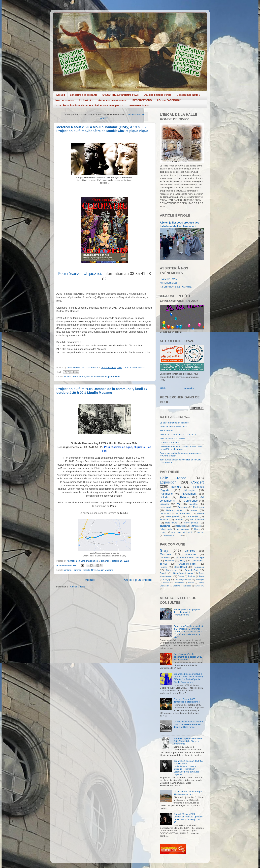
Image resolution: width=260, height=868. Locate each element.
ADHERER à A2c (139, 105)
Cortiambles (190, 554)
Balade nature (174, 510)
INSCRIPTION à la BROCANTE (176, 287)
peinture (176, 487)
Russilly (164, 573)
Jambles (190, 551)
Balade (164, 497)
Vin (179, 504)
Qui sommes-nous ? (189, 95)
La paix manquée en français (174, 423)
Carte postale (191, 523)
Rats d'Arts (171, 523)
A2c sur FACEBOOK (169, 100)
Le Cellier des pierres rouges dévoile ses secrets (188, 793)
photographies (183, 529)
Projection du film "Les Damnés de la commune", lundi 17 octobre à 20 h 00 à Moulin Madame (102, 391)
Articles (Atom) (77, 587)
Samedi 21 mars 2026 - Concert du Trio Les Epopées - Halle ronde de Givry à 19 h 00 (188, 818)
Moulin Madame (99, 376)
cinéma (68, 376)
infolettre (193, 504)
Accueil (60, 95)
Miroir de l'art (166, 431)
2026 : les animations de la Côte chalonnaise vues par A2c (90, 105)
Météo (163, 388)
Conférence (191, 501)
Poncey (164, 567)
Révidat (166, 583)
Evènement (190, 494)
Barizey (192, 576)
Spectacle (183, 507)
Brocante (164, 504)
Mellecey (169, 561)
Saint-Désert (181, 567)
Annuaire (189, 388)
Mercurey (165, 554)
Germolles (165, 558)
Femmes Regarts (81, 376)
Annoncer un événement (113, 100)
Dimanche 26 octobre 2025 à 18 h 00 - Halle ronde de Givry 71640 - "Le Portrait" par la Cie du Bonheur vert (188, 678)
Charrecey (171, 570)
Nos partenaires (65, 100)
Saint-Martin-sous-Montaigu (190, 558)
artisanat (179, 520)
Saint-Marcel (179, 583)
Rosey (181, 576)
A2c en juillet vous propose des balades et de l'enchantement (187, 612)
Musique (189, 490)
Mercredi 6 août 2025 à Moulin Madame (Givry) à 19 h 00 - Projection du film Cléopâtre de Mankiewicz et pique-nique (102, 129)
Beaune (191, 583)
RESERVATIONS (142, 100)
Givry (94, 570)
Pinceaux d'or (183, 513)
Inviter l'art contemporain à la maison (178, 434)
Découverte (181, 526)
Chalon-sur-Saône (188, 564)
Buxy (202, 576)
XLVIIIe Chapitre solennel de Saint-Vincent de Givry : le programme (188, 741)
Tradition (164, 520)
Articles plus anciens (138, 580)
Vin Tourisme (197, 520)
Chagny (167, 579)
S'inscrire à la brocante (84, 95)
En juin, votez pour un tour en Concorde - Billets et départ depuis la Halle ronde (188, 724)
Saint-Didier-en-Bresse (182, 586)
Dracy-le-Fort (191, 570)
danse (194, 510)
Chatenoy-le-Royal (183, 579)
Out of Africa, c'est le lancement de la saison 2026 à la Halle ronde (188, 657)
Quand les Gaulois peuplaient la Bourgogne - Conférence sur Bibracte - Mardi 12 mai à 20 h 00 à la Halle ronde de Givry (188, 632)
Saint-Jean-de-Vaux (183, 573)
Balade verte (166, 529)
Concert (197, 482)
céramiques (192, 516)
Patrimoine (166, 494)
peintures (164, 513)
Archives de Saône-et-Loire (173, 427)
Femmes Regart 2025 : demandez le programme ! (187, 700)
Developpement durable (172, 535)
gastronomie (166, 507)
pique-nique (114, 376)
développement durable (182, 532)
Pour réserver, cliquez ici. (80, 273)
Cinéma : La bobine (170, 442)
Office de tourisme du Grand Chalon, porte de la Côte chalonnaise (181, 448)
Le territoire (86, 100)
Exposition (168, 482)
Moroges (200, 579)
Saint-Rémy (199, 586)
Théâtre (184, 497)
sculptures (165, 526)
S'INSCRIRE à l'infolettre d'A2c (121, 95)
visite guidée (172, 516)
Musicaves (198, 507)
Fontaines (199, 567)
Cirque (197, 529)
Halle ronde (173, 478)
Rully (183, 561)
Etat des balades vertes (158, 95)
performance (195, 526)
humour (163, 532)
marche (200, 532)
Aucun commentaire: (135, 368)
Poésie (200, 513)
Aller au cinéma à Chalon (172, 438)
